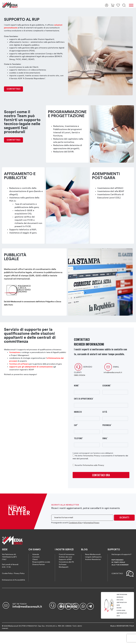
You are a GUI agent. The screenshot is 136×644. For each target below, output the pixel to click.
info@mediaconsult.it (113, 372)
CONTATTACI (13, 89)
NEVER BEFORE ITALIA (125, 626)
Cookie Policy (7, 573)
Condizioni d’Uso (75, 523)
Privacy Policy (19, 573)
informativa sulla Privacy (94, 465)
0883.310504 (80, 375)
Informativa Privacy (92, 456)
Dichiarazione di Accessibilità (13, 580)
